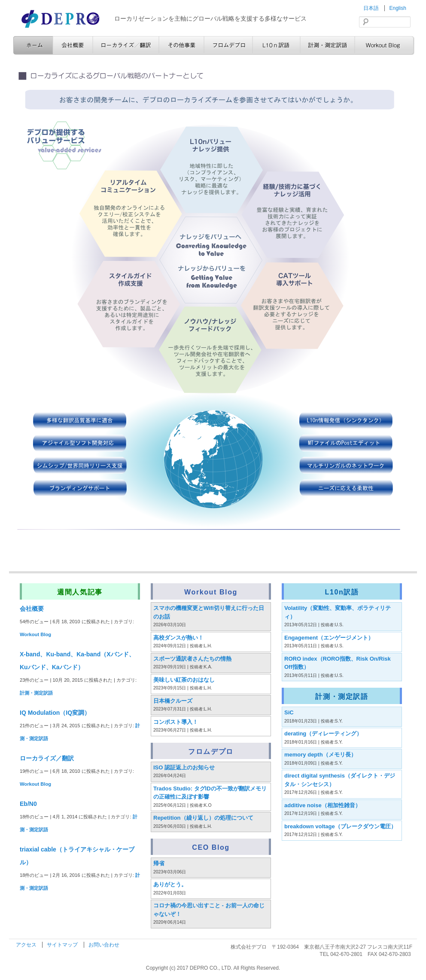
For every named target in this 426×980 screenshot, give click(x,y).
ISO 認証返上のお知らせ (184, 767)
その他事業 (181, 45)
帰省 (159, 863)
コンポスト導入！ (176, 722)
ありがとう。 (170, 884)
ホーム (33, 45)
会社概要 (73, 45)
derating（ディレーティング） (323, 733)
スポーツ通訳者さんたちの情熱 (192, 659)
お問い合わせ (104, 945)
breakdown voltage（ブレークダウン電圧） (340, 826)
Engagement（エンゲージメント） (329, 638)
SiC (289, 712)
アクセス (27, 945)
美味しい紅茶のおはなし (184, 680)
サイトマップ (63, 945)
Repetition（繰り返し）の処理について (203, 818)
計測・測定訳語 (327, 45)
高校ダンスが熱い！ (178, 638)
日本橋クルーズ (173, 701)
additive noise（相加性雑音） (323, 805)
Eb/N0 (28, 804)
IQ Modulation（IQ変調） (55, 713)
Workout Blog (385, 45)
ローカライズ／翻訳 (126, 45)
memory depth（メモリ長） (320, 755)
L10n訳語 (276, 45)
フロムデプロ (228, 45)
